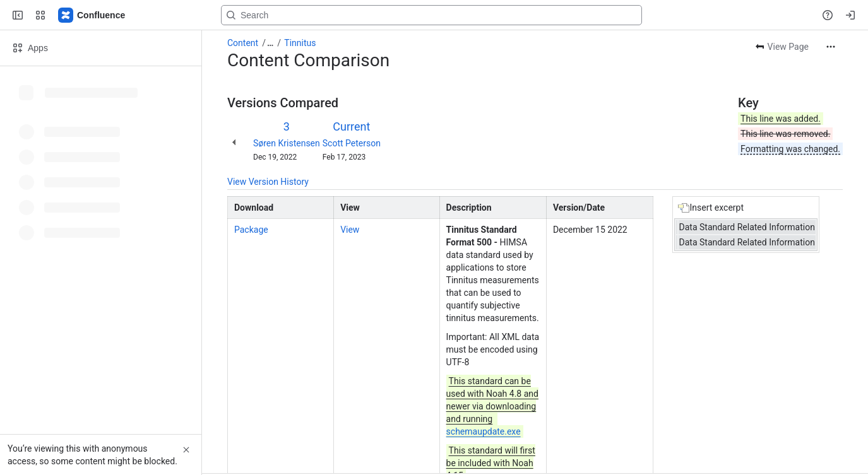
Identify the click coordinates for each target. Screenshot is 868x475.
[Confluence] (92, 15)
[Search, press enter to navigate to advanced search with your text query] (431, 15)
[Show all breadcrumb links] (270, 43)
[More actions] (831, 47)
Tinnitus (300, 43)
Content (243, 43)
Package (251, 230)
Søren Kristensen (287, 143)
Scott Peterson (352, 143)
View (350, 230)
